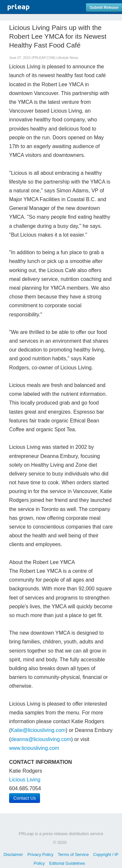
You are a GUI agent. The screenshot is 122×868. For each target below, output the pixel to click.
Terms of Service (73, 854)
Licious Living (25, 780)
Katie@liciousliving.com (38, 730)
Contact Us (25, 798)
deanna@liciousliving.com (41, 739)
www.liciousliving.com (34, 748)
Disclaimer (13, 854)
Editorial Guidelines (67, 863)
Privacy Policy (40, 854)
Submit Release (104, 7)
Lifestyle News (67, 58)
